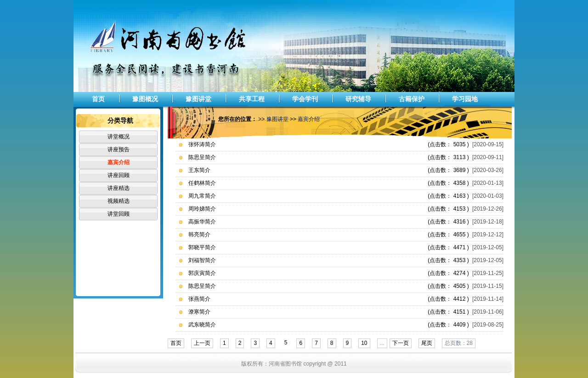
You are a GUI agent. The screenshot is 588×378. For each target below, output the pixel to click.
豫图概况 (145, 99)
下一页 (401, 343)
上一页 (202, 343)
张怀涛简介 (202, 144)
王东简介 (199, 170)
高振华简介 (202, 222)
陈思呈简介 (202, 157)
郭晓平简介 (202, 247)
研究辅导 (358, 99)
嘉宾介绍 (119, 162)
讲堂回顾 (119, 214)
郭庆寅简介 (202, 273)
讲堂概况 (119, 137)
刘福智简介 (202, 260)
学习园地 (465, 99)
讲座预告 (119, 149)
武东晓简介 (202, 325)
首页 (98, 99)
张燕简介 (199, 299)
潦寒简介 (199, 312)
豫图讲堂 (198, 99)
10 (364, 343)
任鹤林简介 (202, 183)
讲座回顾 (119, 175)
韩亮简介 (199, 235)
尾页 (427, 343)
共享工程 (252, 99)
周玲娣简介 (202, 209)
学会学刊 (305, 99)
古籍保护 (412, 99)
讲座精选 (119, 188)
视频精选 (119, 201)
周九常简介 (202, 196)
